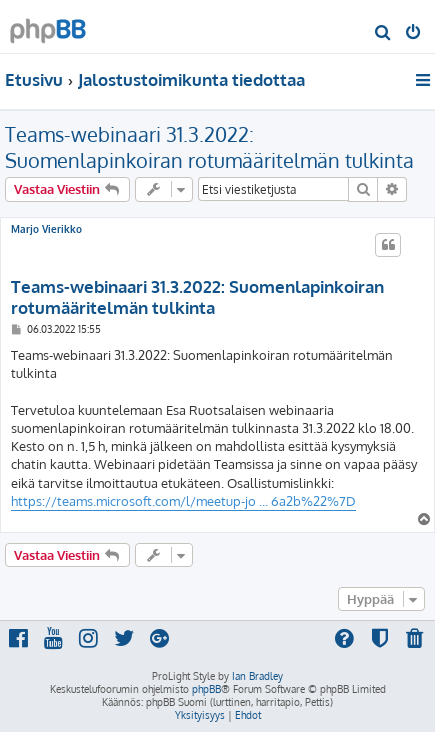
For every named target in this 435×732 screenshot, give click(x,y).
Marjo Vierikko (46, 229)
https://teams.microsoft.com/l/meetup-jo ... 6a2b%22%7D (183, 501)
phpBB (206, 689)
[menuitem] (383, 34)
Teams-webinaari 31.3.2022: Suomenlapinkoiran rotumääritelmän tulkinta (209, 147)
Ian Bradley (257, 676)
